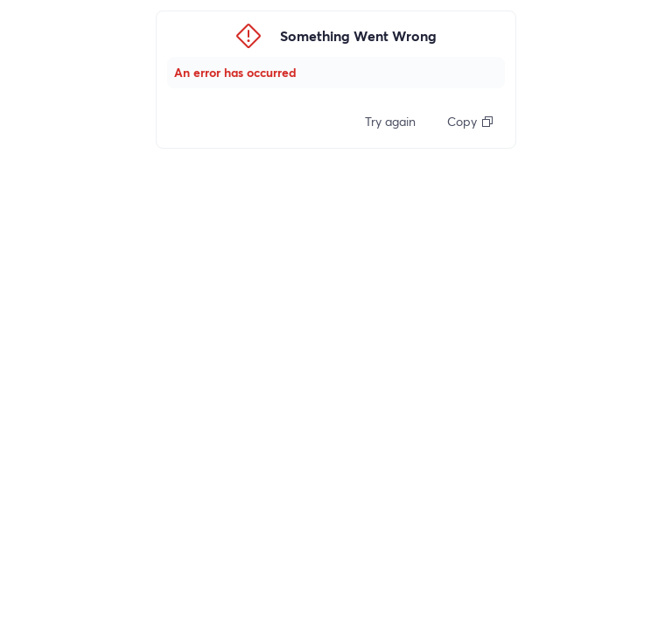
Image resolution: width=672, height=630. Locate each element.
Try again (390, 121)
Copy (471, 121)
